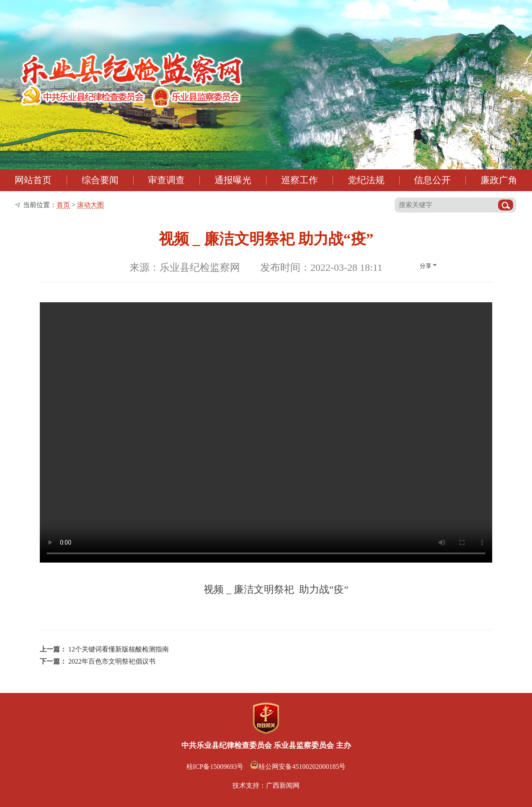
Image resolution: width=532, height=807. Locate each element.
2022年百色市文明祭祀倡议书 (112, 661)
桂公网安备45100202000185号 (298, 767)
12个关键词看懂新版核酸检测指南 (119, 649)
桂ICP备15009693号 (215, 767)
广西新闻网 (283, 785)
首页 (63, 205)
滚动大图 (90, 205)
